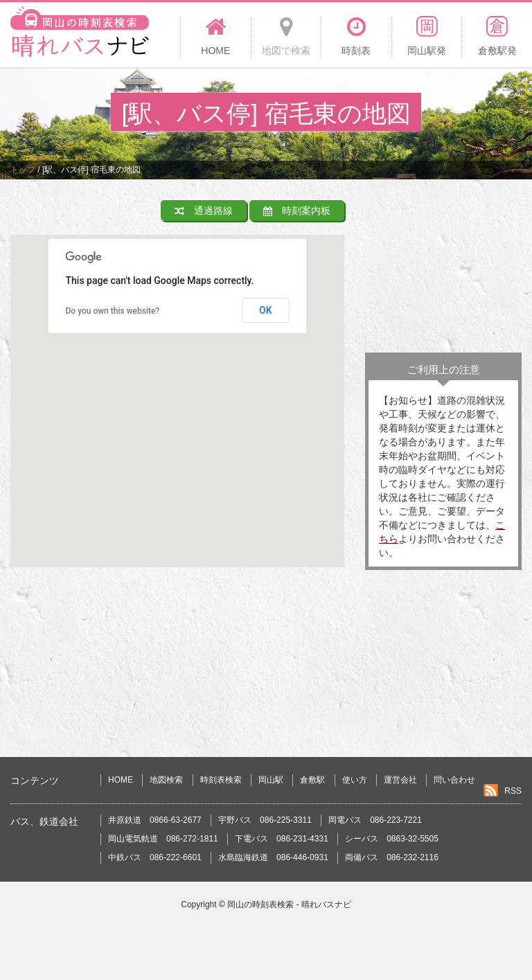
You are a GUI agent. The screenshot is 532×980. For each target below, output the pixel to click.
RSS (513, 791)
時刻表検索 (221, 780)
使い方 (355, 780)
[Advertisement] (443, 269)
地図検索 (166, 780)
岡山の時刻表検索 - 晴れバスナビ (289, 905)
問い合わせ (454, 780)
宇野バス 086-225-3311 (265, 820)
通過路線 (204, 211)
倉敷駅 (312, 780)
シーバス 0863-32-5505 (392, 839)
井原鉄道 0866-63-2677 (155, 820)
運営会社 (400, 780)
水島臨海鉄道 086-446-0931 (273, 857)
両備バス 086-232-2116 (392, 857)
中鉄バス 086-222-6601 (155, 857)
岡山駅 (271, 780)
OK (266, 310)
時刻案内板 (297, 211)
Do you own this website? (113, 311)
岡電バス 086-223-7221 (375, 820)
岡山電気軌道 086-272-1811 (163, 839)
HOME (121, 780)
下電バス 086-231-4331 (282, 839)
